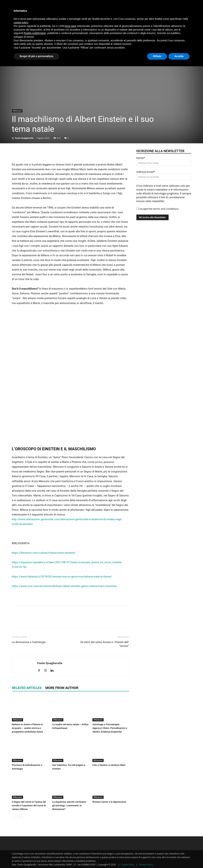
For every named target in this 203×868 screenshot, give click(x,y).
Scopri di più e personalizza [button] (36, 56)
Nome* (141, 158)
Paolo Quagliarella (24, 138)
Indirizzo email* (146, 172)
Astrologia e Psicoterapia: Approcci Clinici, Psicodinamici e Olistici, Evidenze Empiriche (110, 728)
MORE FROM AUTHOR (62, 688)
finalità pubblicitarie (35, 33)
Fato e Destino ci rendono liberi (109, 765)
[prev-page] (14, 816)
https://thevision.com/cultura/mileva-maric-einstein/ (44, 553)
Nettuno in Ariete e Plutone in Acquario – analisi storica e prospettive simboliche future (27, 728)
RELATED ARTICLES (27, 688)
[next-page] (20, 816)
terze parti (70, 26)
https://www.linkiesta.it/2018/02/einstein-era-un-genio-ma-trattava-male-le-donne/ (62, 577)
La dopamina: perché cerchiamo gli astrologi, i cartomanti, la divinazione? (69, 805)
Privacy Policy (146, 865)
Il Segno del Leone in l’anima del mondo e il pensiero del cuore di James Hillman (29, 805)
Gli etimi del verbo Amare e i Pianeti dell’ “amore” (105, 644)
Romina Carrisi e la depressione (109, 802)
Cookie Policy (128, 865)
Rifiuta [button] (157, 56)
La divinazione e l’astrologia (29, 642)
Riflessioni (17, 111)
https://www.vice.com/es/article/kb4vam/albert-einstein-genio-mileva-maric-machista (64, 586)
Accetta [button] (179, 56)
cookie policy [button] (21, 23)
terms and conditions (166, 209)
